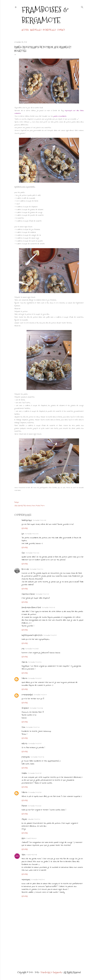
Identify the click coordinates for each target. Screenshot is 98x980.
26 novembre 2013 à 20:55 (37, 757)
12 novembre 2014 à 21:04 (38, 880)
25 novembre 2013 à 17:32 (35, 678)
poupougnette (26, 757)
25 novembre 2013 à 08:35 (32, 553)
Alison (23, 838)
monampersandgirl (27, 695)
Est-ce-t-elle (25, 569)
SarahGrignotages (27, 520)
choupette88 (25, 708)
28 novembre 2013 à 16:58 (35, 806)
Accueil (25, 30)
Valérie (24, 855)
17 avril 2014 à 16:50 (31, 838)
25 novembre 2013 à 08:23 (32, 534)
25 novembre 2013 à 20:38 (33, 727)
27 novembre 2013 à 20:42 (35, 773)
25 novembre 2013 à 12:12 (50, 635)
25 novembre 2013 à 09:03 (36, 569)
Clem (23, 553)
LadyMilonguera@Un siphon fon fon (32, 635)
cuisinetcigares (26, 880)
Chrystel (24, 819)
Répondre (25, 529)
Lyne (23, 534)
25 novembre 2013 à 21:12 (35, 744)
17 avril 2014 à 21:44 (32, 855)
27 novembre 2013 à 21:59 (35, 792)
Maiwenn (24, 806)
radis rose (24, 743)
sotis (23, 649)
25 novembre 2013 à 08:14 (39, 520)
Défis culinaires (27, 506)
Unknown (24, 678)
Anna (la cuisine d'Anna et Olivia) (31, 607)
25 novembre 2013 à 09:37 (42, 594)
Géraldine (24, 773)
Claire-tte (24, 662)
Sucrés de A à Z (49, 30)
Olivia (23, 727)
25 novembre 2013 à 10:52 (48, 608)
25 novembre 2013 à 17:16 (35, 662)
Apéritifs (20, 506)
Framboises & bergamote (45, 15)
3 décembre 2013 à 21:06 (34, 819)
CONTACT (61, 30)
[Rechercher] (82, 7)
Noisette (38, 506)
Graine (34, 506)
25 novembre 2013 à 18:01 (40, 695)
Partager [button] (17, 502)
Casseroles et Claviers (28, 594)
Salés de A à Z (36, 30)
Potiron (43, 506)
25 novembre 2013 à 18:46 (36, 708)
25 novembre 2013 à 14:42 (32, 649)
